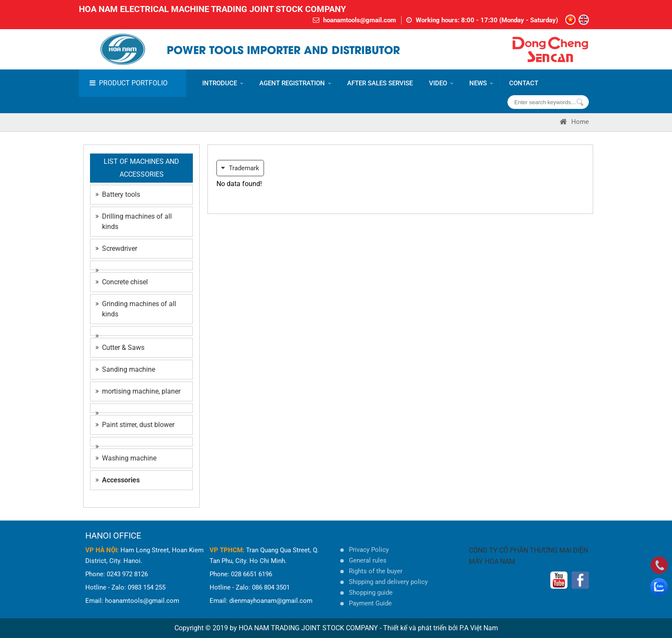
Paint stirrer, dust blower (135, 425)
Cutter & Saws (120, 348)
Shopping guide (371, 593)
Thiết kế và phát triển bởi (420, 628)
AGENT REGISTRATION (295, 83)
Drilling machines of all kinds (134, 221)
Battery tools (118, 194)
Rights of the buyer (376, 571)
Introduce (223, 83)
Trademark (240, 168)
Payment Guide (370, 603)
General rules (368, 560)
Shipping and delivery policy (388, 582)
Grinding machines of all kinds (136, 309)
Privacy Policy (369, 550)
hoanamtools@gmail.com (360, 20)
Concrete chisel (122, 282)
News (481, 83)
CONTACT (524, 83)
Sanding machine (125, 369)
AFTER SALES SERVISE (380, 83)
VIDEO (441, 83)
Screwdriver (116, 248)
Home (574, 122)
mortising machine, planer (138, 391)
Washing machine (126, 458)
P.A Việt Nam (479, 628)
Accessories (118, 480)
